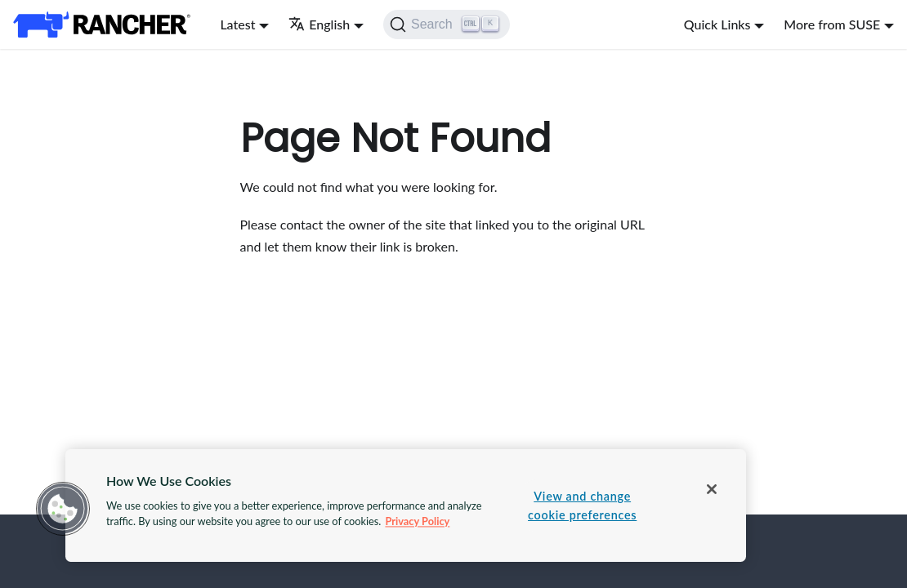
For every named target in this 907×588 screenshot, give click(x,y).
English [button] (319, 24)
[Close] (712, 489)
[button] (63, 509)
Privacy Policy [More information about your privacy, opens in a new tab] (417, 521)
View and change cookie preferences (582, 506)
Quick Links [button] (717, 24)
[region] (406, 506)
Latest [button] (237, 24)
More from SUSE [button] (832, 24)
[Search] (447, 24)
